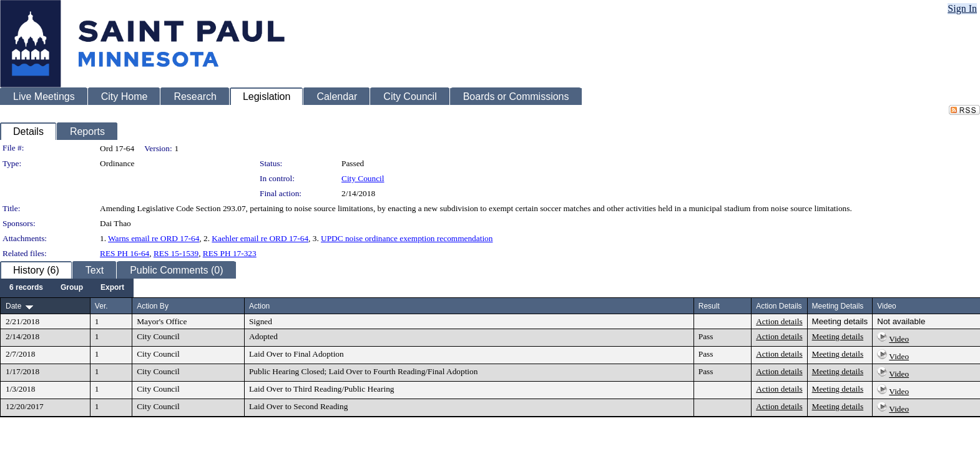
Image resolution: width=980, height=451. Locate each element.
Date (13, 306)
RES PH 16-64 (125, 253)
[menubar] (67, 288)
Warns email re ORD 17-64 (154, 238)
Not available (901, 321)
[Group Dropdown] (72, 288)
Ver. (101, 306)
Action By (153, 306)
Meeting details (840, 321)
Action (259, 306)
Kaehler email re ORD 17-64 (260, 238)
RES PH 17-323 (230, 253)
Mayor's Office (162, 321)
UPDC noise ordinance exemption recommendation (407, 238)
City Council (363, 178)
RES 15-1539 (176, 253)
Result (709, 306)
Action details (779, 321)
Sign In (962, 8)
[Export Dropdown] (112, 288)
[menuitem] (26, 288)
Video (899, 339)
